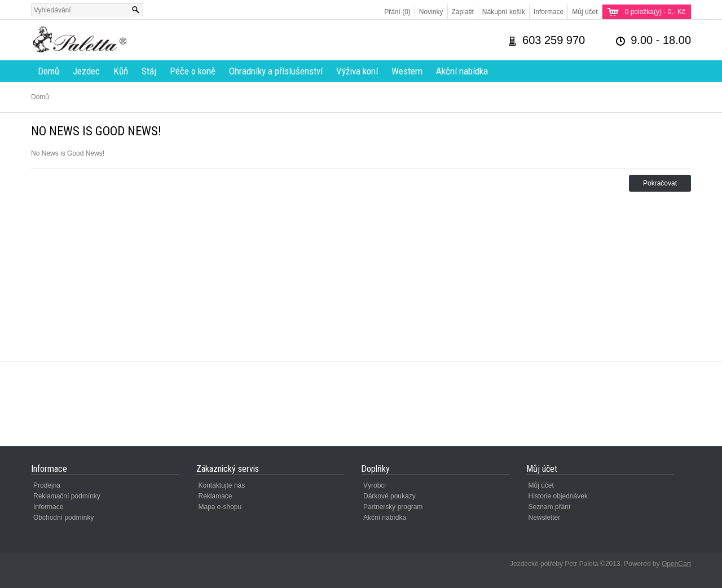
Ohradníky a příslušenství (276, 71)
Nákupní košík (504, 12)
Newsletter (545, 518)
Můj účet (585, 12)
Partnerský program (393, 507)
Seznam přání (550, 507)
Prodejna (47, 485)
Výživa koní (357, 71)
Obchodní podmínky (63, 518)
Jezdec (86, 71)
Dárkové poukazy (389, 496)
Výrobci (375, 485)
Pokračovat (660, 183)
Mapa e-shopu (220, 507)
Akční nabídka (462, 71)
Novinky (431, 12)
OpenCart (676, 564)
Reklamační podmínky (67, 496)
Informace (549, 12)
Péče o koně (193, 71)
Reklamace (215, 496)
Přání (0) (397, 12)
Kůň (121, 71)
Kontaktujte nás (222, 485)
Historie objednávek (558, 496)
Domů (49, 71)
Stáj (149, 71)
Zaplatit (463, 12)
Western (407, 71)
